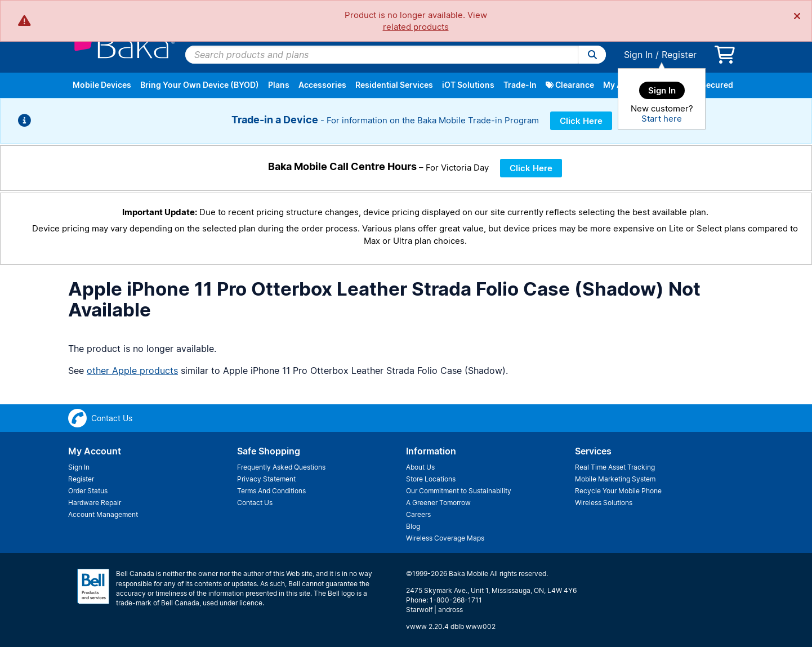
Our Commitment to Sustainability (459, 491)
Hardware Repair (95, 503)
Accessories (322, 85)
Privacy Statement (266, 479)
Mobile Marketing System (615, 479)
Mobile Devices (102, 85)
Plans (279, 85)
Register (679, 55)
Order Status (88, 491)
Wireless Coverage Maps (445, 538)
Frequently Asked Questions (281, 467)
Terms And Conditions (271, 491)
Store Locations (431, 479)
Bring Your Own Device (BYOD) (200, 85)
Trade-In (520, 85)
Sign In (638, 55)
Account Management (103, 514)
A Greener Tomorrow (438, 503)
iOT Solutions (468, 85)
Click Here (581, 121)
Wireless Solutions (604, 503)
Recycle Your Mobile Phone (618, 491)
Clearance (570, 85)
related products (416, 27)
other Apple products (132, 371)
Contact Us (255, 503)
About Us (420, 467)
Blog (413, 526)
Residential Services (394, 85)
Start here (662, 119)
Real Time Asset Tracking (615, 467)
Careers (418, 514)
